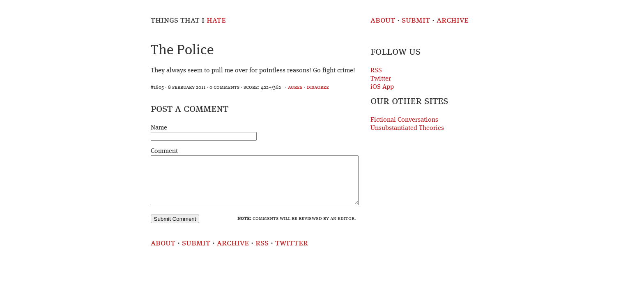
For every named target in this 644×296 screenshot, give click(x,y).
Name (159, 128)
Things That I (188, 20)
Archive (453, 20)
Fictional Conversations (404, 120)
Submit (416, 20)
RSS (376, 71)
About (383, 20)
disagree (318, 87)
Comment (164, 151)
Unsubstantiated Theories (407, 128)
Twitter (381, 79)
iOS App (382, 87)
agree (295, 87)
